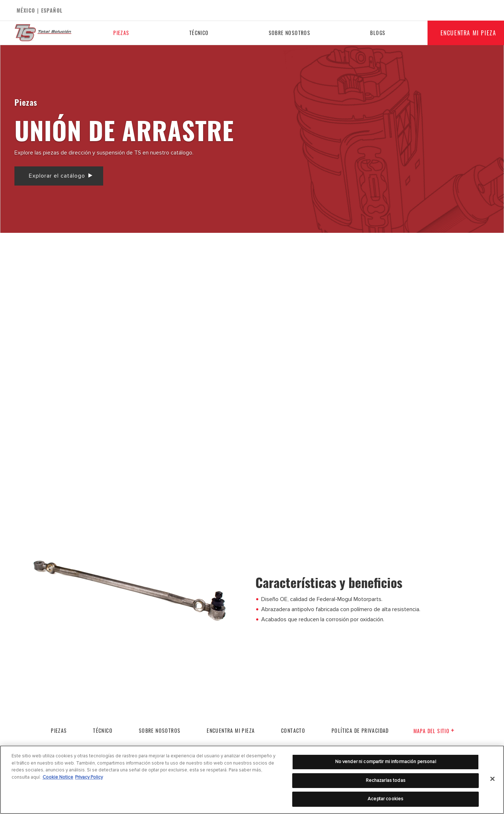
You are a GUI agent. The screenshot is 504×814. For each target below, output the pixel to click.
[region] (252, 780)
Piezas (121, 33)
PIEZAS (59, 730)
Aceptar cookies (385, 799)
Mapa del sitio (434, 731)
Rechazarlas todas (386, 780)
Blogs (376, 33)
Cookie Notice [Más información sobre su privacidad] (58, 777)
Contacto (293, 730)
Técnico (198, 33)
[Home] (49, 33)
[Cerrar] (492, 779)
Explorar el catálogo (57, 176)
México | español (40, 10)
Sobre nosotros (288, 33)
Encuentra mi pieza (231, 730)
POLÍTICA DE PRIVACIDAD (360, 730)
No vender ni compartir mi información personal (386, 762)
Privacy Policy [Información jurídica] (89, 777)
